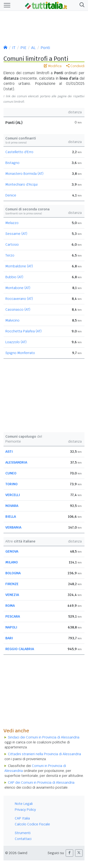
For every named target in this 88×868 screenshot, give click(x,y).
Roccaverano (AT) (19, 299)
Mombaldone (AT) (19, 266)
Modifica (53, 66)
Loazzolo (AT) (16, 342)
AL (33, 48)
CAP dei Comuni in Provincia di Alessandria (41, 782)
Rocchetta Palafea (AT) (23, 331)
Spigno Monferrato (20, 353)
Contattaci (23, 839)
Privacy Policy (25, 810)
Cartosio (12, 245)
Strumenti (23, 833)
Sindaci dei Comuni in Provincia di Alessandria (44, 737)
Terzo (10, 255)
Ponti (45, 48)
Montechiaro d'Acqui (21, 184)
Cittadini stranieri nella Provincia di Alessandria (44, 754)
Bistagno (12, 163)
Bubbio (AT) (14, 277)
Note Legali (24, 804)
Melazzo (12, 223)
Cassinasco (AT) (18, 310)
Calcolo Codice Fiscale (32, 824)
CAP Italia (22, 818)
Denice (11, 195)
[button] (81, 5)
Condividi (75, 66)
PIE (23, 48)
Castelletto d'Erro (19, 152)
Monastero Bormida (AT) (24, 174)
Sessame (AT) (16, 234)
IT (14, 48)
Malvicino (12, 320)
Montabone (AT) (18, 288)
